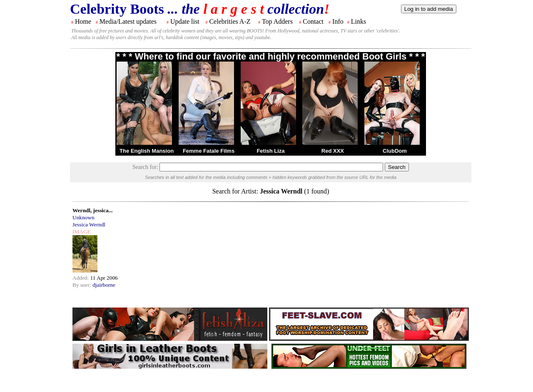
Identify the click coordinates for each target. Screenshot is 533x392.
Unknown (83, 217)
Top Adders (277, 21)
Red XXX (333, 151)
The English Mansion (147, 151)
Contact (313, 21)
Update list (185, 21)
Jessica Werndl (89, 225)
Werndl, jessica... (93, 210)
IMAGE (82, 232)
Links (359, 21)
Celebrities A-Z (230, 21)
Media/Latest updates (128, 21)
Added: (81, 278)
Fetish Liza (270, 151)
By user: (82, 285)
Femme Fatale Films (209, 151)
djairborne (104, 285)
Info (338, 21)
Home (83, 21)
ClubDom (395, 151)
